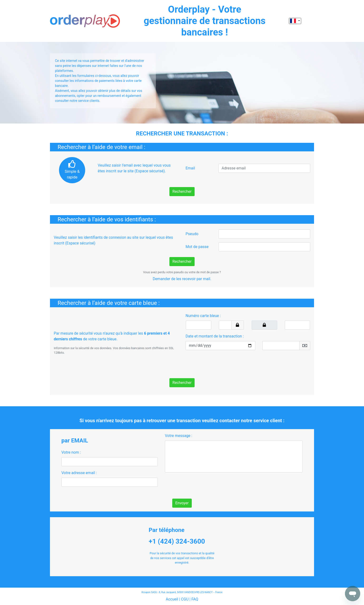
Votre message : (179, 436)
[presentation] (222, 363)
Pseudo (192, 234)
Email (190, 168)
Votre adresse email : (79, 473)
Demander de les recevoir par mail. (182, 279)
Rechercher (182, 191)
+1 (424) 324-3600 (177, 541)
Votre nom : (71, 452)
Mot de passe (197, 247)
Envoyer (182, 503)
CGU (185, 599)
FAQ (195, 599)
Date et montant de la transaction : (215, 336)
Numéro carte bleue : (203, 316)
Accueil (172, 599)
